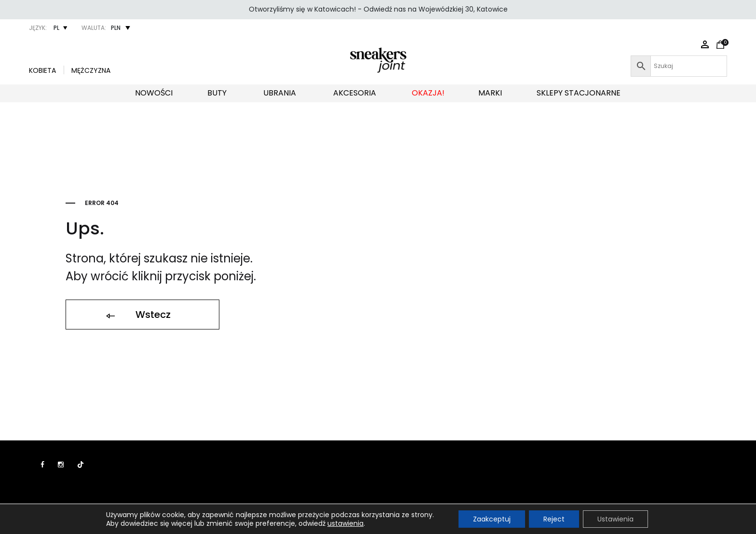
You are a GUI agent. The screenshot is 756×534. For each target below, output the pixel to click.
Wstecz (138, 315)
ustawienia (345, 523)
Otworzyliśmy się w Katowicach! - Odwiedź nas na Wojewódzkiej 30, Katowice (378, 9)
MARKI (490, 93)
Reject (554, 519)
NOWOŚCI (154, 93)
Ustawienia (615, 519)
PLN (116, 28)
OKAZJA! (428, 93)
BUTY (217, 93)
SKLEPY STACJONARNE (579, 93)
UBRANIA (280, 93)
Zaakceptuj (492, 519)
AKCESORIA (355, 93)
